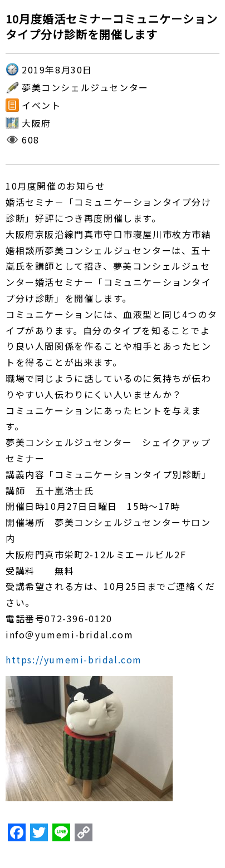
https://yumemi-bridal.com (74, 659)
